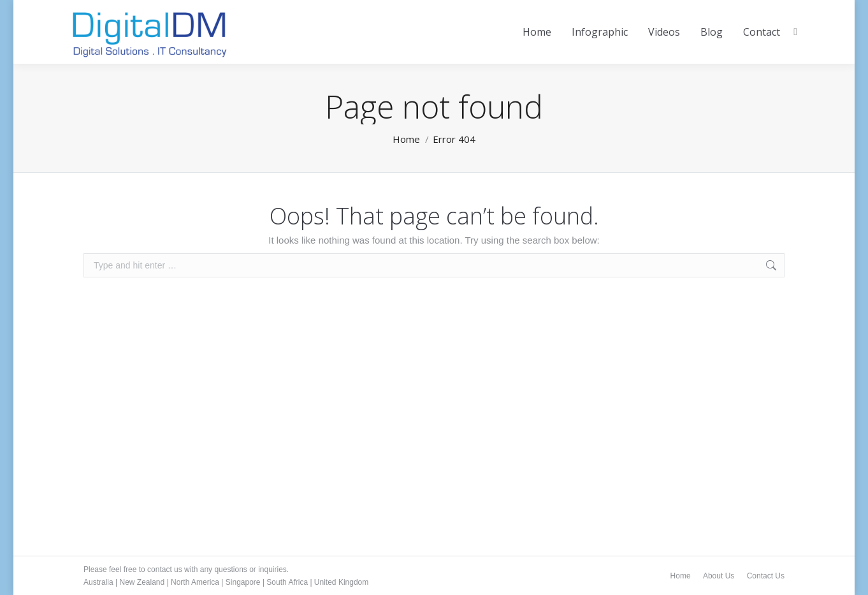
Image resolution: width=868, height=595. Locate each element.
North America (195, 582)
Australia (98, 582)
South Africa (287, 582)
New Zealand (142, 582)
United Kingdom (341, 582)
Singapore (243, 582)
